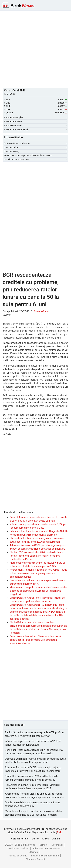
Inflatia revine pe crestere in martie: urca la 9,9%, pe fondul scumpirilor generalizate (33, 743)
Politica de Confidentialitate (45, 856)
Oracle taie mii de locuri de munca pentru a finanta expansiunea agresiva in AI (33, 804)
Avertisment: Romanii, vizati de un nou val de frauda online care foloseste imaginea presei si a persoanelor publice (38, 573)
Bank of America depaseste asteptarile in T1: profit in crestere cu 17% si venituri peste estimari (34, 734)
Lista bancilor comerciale (35, 160)
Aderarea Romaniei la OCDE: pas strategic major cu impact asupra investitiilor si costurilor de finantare (33, 769)
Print (7, 315)
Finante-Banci (41, 311)
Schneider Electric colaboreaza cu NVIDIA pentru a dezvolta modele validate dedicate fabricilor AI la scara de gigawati (37, 615)
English (35, 839)
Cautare (56, 839)
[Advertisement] (35, 49)
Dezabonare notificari (18, 848)
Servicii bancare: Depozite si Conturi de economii (35, 156)
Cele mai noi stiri (20, 839)
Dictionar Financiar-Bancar (35, 143)
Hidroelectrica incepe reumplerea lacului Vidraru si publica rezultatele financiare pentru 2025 (32, 787)
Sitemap (34, 852)
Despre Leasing (35, 151)
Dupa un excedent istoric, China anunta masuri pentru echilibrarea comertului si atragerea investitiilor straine (35, 640)
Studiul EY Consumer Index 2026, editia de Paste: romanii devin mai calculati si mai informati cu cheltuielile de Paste (37, 556)
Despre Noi (57, 845)
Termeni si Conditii (35, 859)
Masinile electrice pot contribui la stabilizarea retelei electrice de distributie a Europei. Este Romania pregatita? (38, 591)
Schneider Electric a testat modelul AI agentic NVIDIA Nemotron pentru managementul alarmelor (34, 752)
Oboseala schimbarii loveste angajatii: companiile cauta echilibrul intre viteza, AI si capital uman (35, 760)
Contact (43, 845)
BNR (59, 832)
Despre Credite (35, 147)
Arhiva (45, 839)
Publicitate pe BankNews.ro (47, 848)
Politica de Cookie (18, 856)
